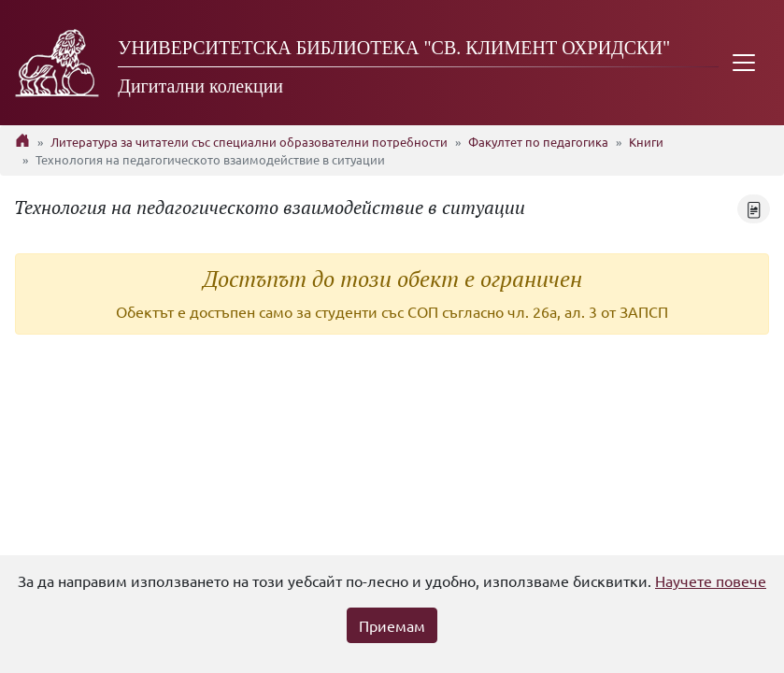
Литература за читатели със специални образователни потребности (249, 142)
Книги (646, 142)
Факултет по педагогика (538, 142)
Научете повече (711, 580)
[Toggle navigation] (744, 63)
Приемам (392, 625)
